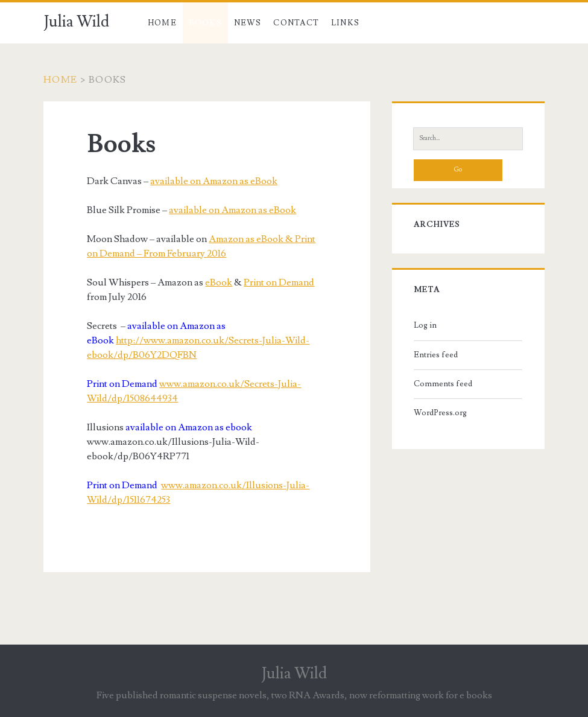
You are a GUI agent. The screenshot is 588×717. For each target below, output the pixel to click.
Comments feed (443, 384)
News (248, 23)
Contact (296, 23)
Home (162, 23)
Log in (425, 325)
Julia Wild (76, 22)
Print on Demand (279, 282)
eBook (219, 282)
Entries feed (436, 355)
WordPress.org (440, 413)
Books (206, 23)
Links (346, 23)
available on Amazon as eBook (214, 181)
